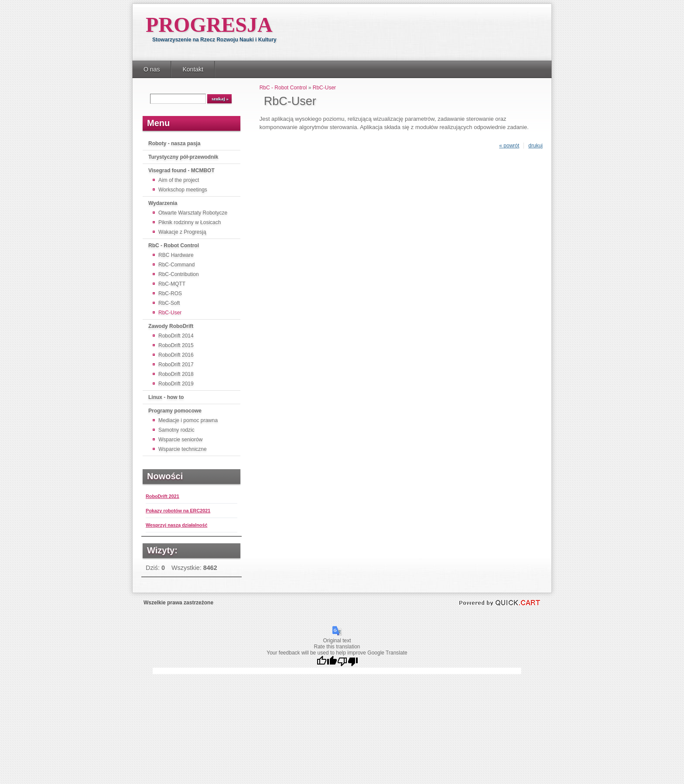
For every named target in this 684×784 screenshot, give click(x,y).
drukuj (535, 146)
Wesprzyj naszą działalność (176, 525)
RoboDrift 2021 (162, 496)
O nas (152, 69)
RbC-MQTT (172, 284)
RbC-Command (176, 265)
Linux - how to (166, 397)
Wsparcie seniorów (180, 440)
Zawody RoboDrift (171, 326)
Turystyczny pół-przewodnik (183, 157)
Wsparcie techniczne (183, 449)
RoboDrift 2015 (176, 345)
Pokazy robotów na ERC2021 (178, 511)
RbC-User (170, 313)
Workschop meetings (183, 190)
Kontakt (193, 69)
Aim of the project (179, 180)
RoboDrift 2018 (176, 374)
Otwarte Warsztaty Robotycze (193, 213)
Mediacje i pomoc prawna (188, 420)
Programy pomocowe (175, 411)
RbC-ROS (170, 293)
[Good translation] (327, 662)
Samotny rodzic (176, 430)
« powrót (509, 146)
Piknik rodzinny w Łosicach (190, 222)
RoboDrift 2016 (176, 355)
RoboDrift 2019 (176, 384)
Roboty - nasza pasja (174, 143)
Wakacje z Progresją (182, 232)
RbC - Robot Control (174, 245)
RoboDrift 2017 (176, 365)
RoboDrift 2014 (176, 336)
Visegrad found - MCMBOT (181, 170)
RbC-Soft (169, 303)
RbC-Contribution (179, 274)
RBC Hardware (176, 255)
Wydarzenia (163, 203)
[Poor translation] (348, 662)
